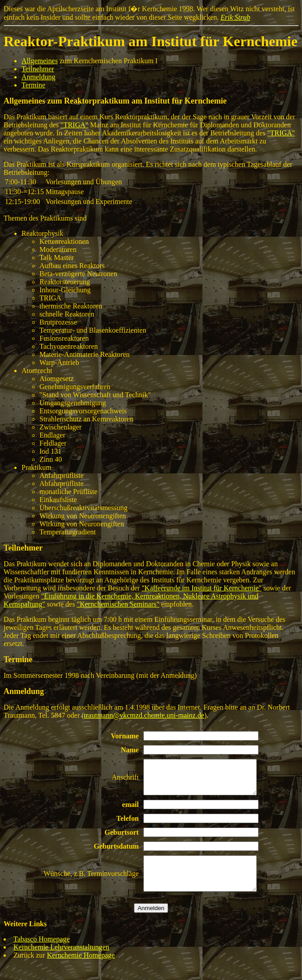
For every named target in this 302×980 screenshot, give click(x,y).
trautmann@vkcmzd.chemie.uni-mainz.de (144, 715)
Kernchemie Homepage (81, 969)
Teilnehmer (38, 69)
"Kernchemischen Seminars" (118, 604)
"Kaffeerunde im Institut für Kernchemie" (202, 588)
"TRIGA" (74, 125)
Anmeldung (39, 77)
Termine (33, 85)
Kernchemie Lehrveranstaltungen (61, 960)
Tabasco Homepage (42, 952)
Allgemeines (40, 61)
